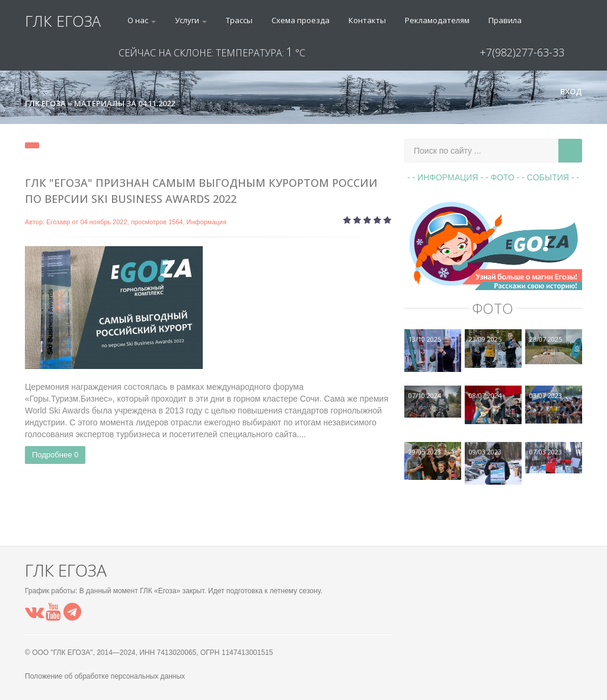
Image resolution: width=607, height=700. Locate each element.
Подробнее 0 (55, 455)
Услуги (191, 20)
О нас (142, 20)
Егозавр (58, 222)
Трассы (239, 20)
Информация (207, 222)
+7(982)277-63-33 (522, 52)
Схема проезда (301, 20)
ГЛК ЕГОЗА (63, 21)
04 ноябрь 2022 (103, 222)
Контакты (367, 20)
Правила (505, 20)
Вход (566, 91)
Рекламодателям (437, 20)
